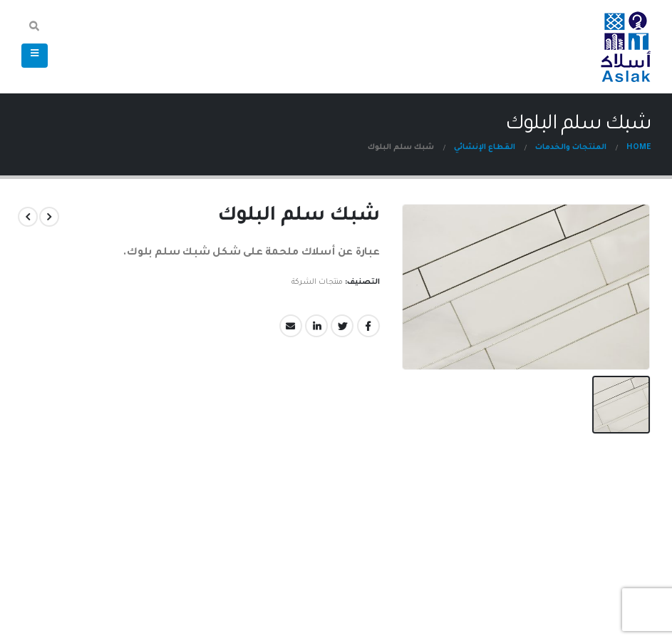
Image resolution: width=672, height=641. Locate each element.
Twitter (343, 326)
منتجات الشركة (318, 282)
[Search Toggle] (35, 29)
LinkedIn (317, 326)
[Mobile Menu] (35, 56)
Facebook (369, 326)
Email (291, 326)
